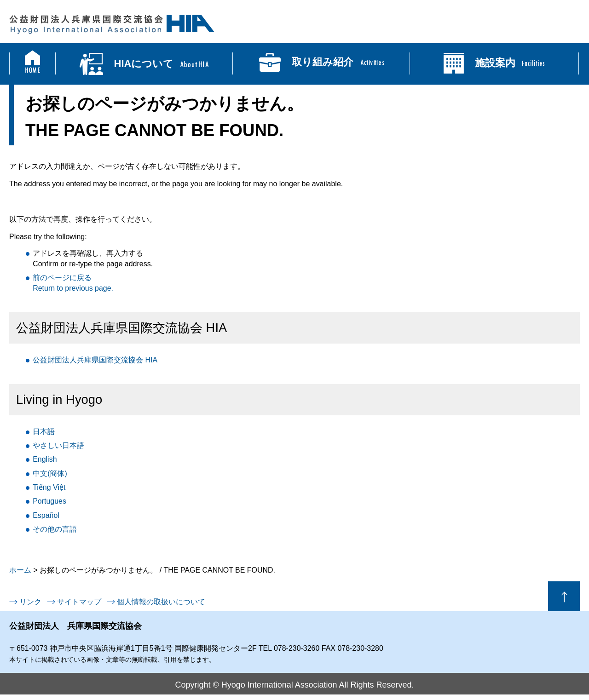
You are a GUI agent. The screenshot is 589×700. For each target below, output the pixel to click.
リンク (30, 602)
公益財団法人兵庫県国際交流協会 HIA (95, 360)
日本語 (44, 432)
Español (46, 515)
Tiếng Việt (49, 487)
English (45, 459)
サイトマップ (79, 602)
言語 (55, 529)
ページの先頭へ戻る (564, 596)
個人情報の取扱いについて (161, 602)
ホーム (20, 570)
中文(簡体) (50, 473)
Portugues (49, 501)
